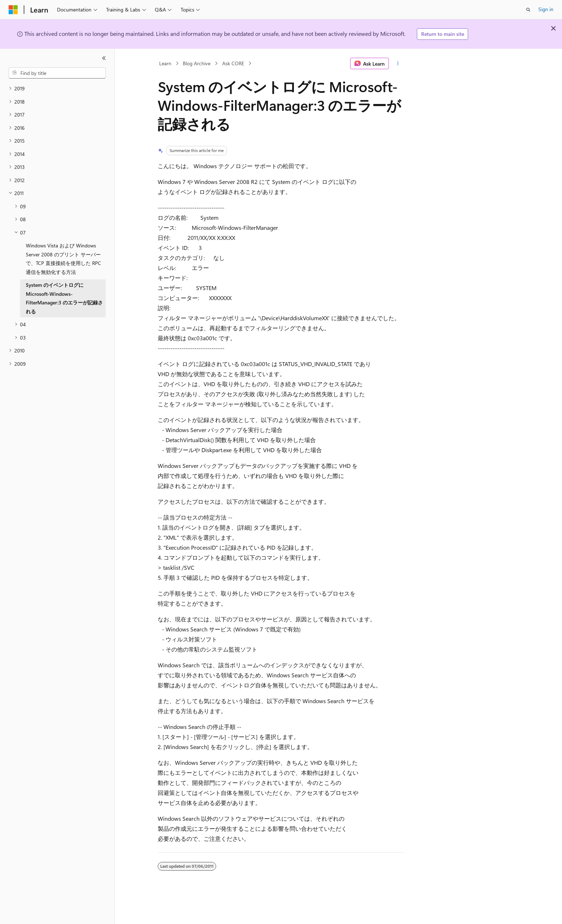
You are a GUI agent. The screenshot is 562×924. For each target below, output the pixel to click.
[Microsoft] (13, 10)
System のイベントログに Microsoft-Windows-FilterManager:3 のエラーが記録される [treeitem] (64, 298)
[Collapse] (104, 58)
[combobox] (57, 73)
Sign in (546, 9)
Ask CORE (233, 63)
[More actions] (398, 63)
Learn (165, 63)
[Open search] (528, 10)
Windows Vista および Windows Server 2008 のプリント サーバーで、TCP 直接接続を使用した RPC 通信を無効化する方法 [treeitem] (63, 259)
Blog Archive (197, 63)
